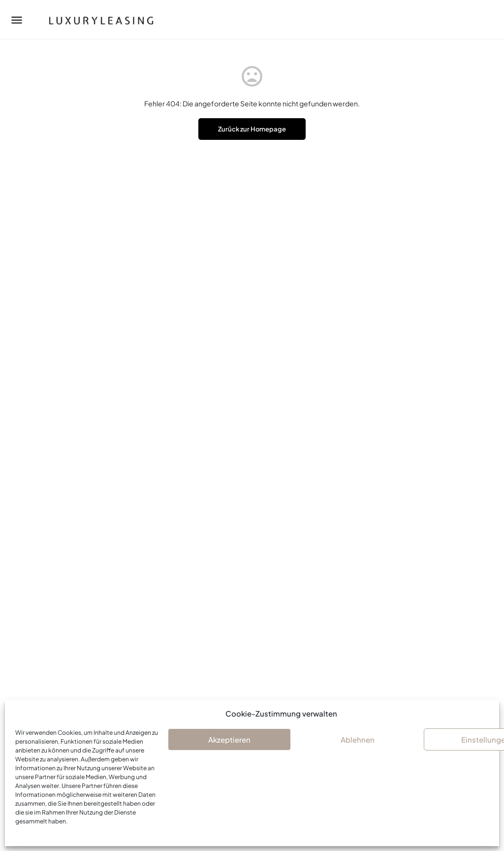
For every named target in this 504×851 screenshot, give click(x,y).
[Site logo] (92, 20)
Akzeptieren (229, 739)
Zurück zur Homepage (252, 129)
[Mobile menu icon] (17, 20)
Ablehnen (358, 739)
